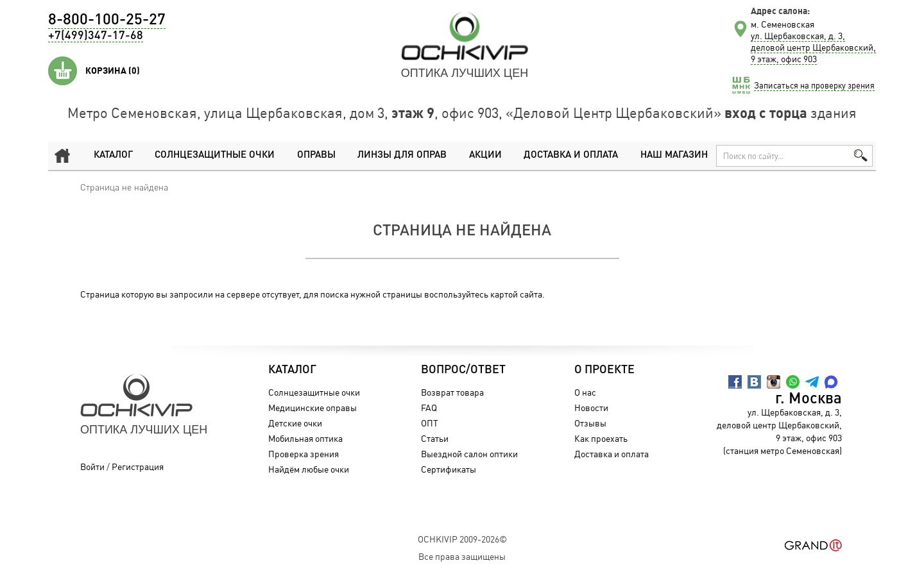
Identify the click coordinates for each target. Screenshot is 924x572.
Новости (591, 408)
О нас (585, 392)
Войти (92, 467)
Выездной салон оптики (469, 454)
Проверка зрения (304, 454)
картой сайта (516, 294)
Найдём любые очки (309, 469)
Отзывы (590, 423)
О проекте (604, 370)
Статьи (435, 438)
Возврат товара (452, 392)
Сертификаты (449, 469)
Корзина (113, 71)
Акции (485, 156)
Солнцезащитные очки (215, 156)
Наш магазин (674, 156)
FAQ (429, 408)
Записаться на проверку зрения (814, 85)
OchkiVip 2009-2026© (462, 539)
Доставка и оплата (571, 156)
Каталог (113, 156)
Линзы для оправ (402, 156)
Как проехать (601, 438)
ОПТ (430, 423)
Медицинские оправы (312, 408)
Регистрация (138, 467)
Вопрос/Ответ (463, 370)
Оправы (316, 156)
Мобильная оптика (305, 438)
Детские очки (295, 423)
